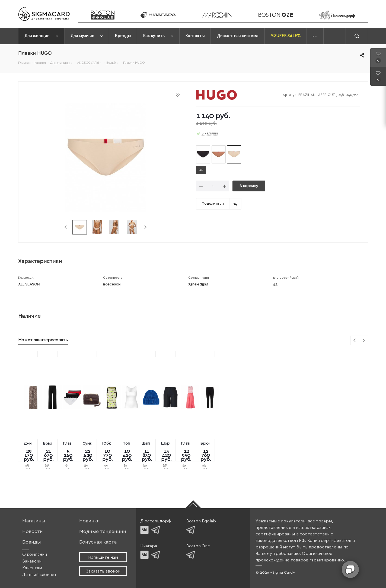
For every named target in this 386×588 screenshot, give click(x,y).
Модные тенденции (103, 531)
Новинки (90, 521)
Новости (33, 531)
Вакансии (32, 561)
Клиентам (32, 568)
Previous (66, 227)
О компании (35, 554)
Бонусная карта (98, 542)
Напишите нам (103, 557)
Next (145, 227)
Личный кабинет (39, 575)
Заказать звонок (103, 571)
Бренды (32, 542)
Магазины (34, 521)
